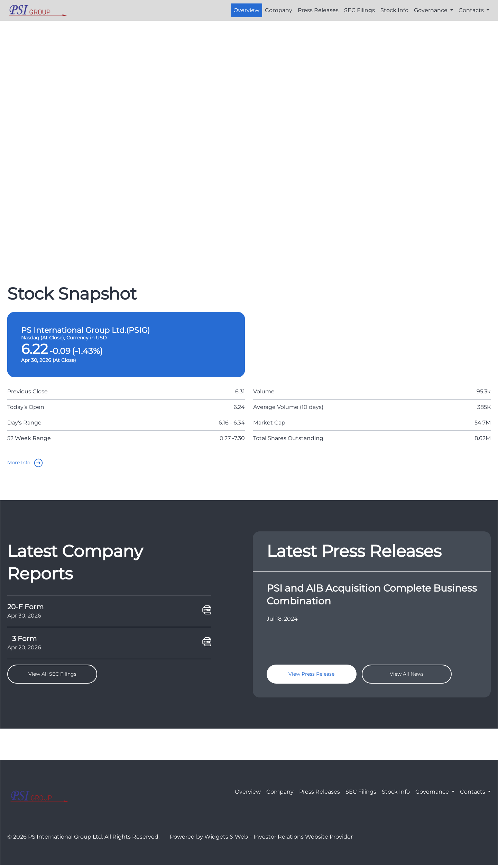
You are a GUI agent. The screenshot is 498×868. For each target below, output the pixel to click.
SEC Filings (359, 10)
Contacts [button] (472, 10)
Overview (246, 10)
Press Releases (318, 10)
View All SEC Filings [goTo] (52, 675)
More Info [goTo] (28, 463)
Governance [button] (431, 10)
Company (279, 10)
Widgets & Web (226, 839)
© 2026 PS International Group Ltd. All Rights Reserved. (83, 839)
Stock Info (394, 10)
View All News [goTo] (407, 675)
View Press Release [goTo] (311, 675)
